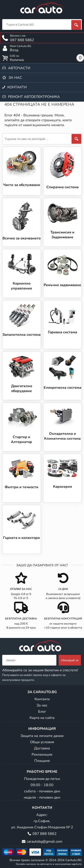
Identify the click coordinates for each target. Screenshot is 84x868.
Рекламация (42, 755)
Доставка (42, 748)
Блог (42, 712)
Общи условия (42, 742)
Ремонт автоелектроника (34, 97)
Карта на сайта (42, 718)
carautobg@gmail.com (45, 842)
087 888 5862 (45, 834)
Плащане (42, 761)
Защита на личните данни (42, 736)
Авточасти (19, 68)
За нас (15, 78)
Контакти (17, 87)
